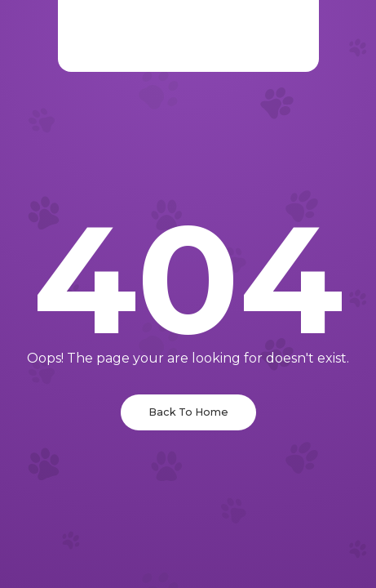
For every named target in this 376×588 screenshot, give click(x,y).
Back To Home (188, 412)
